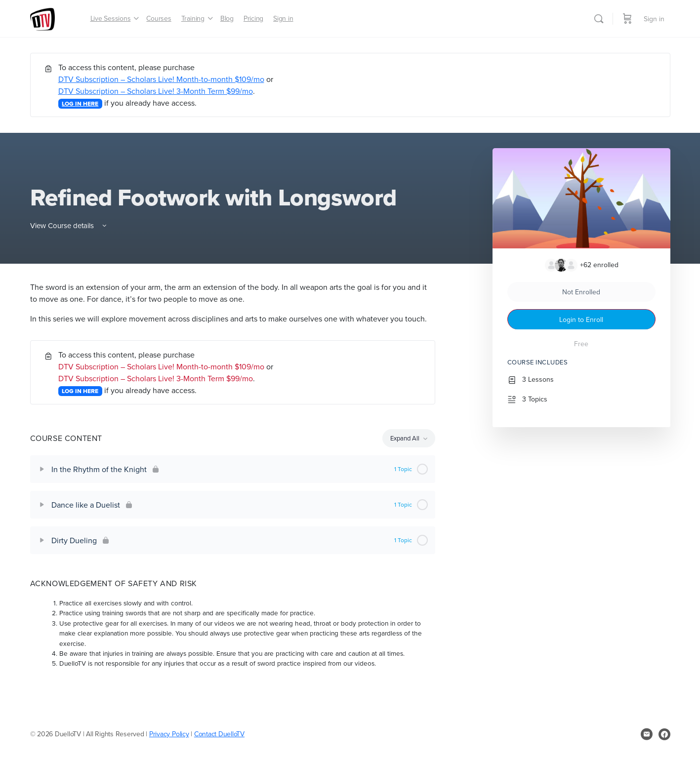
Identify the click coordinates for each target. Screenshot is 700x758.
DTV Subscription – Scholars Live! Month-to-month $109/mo (161, 79)
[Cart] (627, 19)
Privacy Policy (169, 734)
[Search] (599, 19)
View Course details (69, 225)
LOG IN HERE (80, 104)
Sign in (654, 19)
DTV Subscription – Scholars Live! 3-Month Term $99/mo (156, 91)
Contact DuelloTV (219, 734)
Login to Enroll (581, 319)
